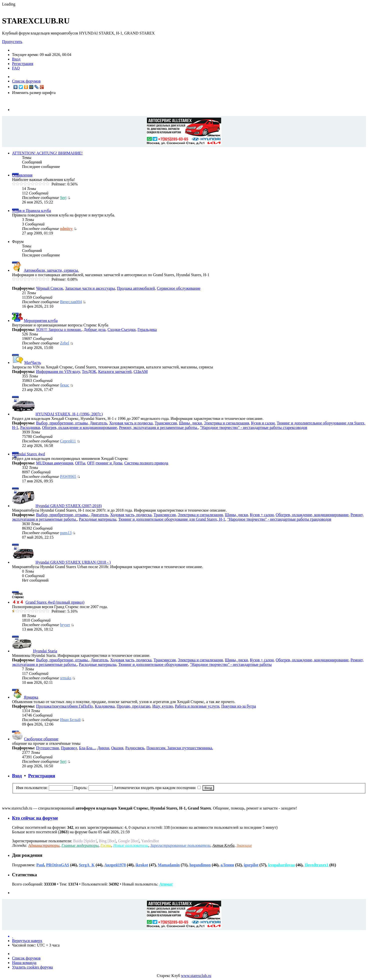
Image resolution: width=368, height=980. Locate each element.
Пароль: (81, 788)
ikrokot (142, 865)
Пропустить (12, 42)
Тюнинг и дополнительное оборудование (153, 664)
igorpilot (251, 865)
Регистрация (23, 64)
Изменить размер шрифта (34, 93)
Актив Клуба (223, 845)
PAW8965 (68, 477)
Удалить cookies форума (32, 967)
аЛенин (227, 865)
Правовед (69, 748)
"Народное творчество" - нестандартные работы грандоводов (279, 519)
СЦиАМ (141, 372)
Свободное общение (41, 739)
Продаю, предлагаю (134, 706)
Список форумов (26, 81)
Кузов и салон (263, 423)
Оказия (117, 748)
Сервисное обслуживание (178, 288)
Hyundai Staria (45, 651)
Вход (16, 59)
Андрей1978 (115, 865)
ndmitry (66, 229)
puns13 (66, 533)
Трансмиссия (166, 423)
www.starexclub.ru (196, 976)
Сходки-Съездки (121, 330)
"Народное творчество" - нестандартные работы (231, 664)
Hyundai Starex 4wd (28, 454)
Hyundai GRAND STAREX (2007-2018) (69, 506)
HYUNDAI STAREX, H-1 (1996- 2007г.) (69, 414)
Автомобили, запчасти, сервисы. (51, 270)
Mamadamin (169, 865)
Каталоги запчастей (115, 372)
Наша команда (24, 963)
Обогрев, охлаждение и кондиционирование (79, 428)
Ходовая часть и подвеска (131, 423)
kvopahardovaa (281, 865)
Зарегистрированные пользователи (180, 845)
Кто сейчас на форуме (35, 818)
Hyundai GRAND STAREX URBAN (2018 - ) (73, 562)
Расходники (30, 428)
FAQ (16, 68)
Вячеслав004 (71, 302)
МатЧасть (33, 363)
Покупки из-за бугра (239, 706)
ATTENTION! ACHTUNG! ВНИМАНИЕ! (47, 153)
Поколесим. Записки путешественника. (180, 748)
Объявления (22, 175)
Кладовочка (105, 706)
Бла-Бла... (87, 748)
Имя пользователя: (32, 788)
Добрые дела (95, 330)
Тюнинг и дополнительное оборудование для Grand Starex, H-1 (172, 519)
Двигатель (98, 423)
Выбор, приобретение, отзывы (62, 423)
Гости (106, 845)
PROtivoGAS (57, 865)
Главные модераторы (80, 845)
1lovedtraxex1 (316, 865)
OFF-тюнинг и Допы (105, 463)
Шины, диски (190, 423)
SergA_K (87, 865)
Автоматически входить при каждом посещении (157, 788)
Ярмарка (31, 697)
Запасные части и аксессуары (90, 288)
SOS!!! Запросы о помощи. (59, 330)
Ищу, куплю (162, 706)
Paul (40, 865)
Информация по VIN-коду (58, 372)
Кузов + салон (262, 515)
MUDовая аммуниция (54, 463)
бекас (65, 385)
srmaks (66, 678)
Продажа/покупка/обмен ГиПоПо (64, 706)
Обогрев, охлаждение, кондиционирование (312, 515)
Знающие (244, 845)
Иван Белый (70, 720)
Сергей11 (68, 441)
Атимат (166, 884)
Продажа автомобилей (136, 288)
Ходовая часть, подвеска (131, 515)
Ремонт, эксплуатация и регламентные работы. (158, 428)
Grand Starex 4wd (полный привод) (55, 602)
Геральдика (147, 330)
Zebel (64, 343)
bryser (65, 625)
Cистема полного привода (146, 463)
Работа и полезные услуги (197, 706)
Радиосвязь (135, 748)
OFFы (80, 463)
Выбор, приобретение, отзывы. (62, 515)
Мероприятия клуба (41, 321)
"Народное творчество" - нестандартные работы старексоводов (254, 428)
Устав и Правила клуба (31, 211)
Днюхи (103, 748)
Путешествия (47, 748)
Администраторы (44, 845)
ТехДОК (89, 372)
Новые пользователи (131, 845)
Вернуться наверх (27, 941)
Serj (63, 198)
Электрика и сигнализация (226, 423)
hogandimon (200, 865)
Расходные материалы (98, 519)
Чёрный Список (49, 288)
